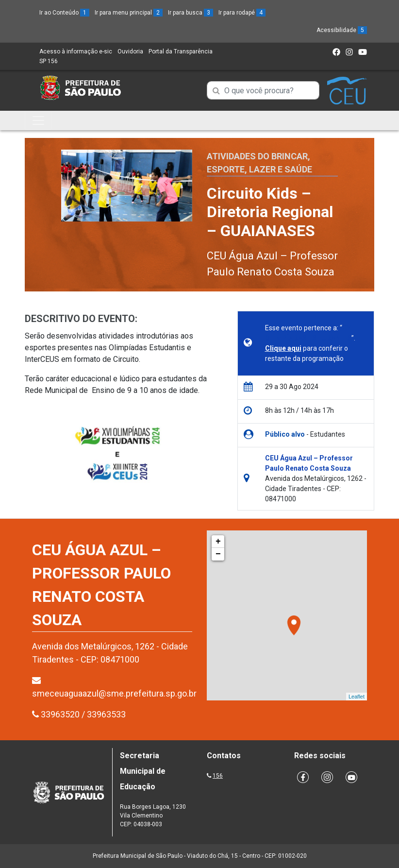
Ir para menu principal (129, 13)
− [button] (218, 554)
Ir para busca (191, 13)
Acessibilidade (342, 30)
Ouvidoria (130, 51)
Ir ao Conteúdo (64, 13)
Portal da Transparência (181, 51)
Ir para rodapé (242, 13)
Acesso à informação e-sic (76, 51)
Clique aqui (283, 348)
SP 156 (49, 61)
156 (218, 776)
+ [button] (218, 542)
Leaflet (357, 697)
